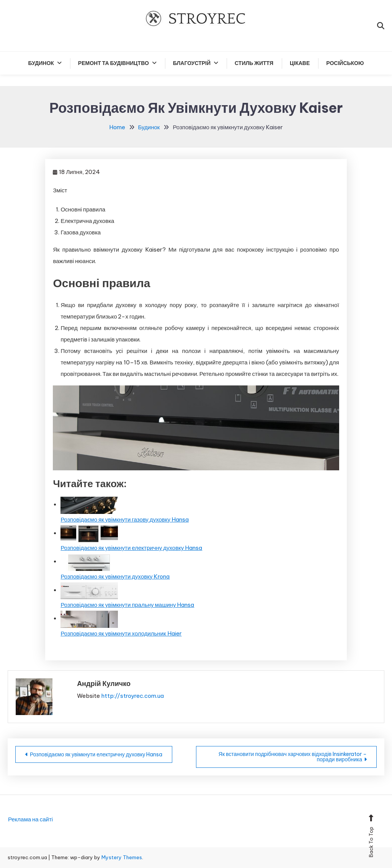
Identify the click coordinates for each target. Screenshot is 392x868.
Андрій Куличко (104, 684)
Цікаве (300, 63)
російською (345, 63)
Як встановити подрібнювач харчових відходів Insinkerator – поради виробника (293, 757)
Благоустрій (192, 63)
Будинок (41, 63)
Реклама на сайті (30, 819)
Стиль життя (254, 63)
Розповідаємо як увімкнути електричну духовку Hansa (96, 754)
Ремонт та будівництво (114, 63)
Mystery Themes (122, 857)
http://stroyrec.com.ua (132, 696)
